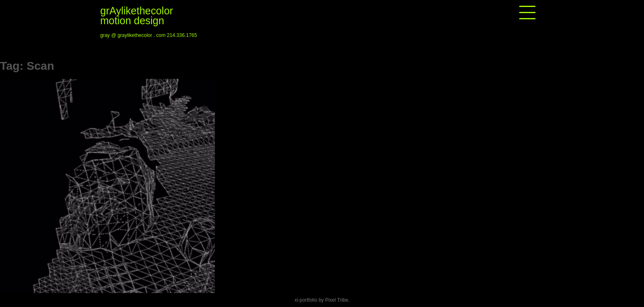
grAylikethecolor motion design (137, 16)
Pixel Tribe (337, 300)
